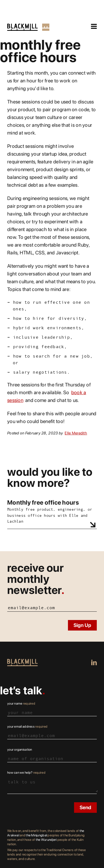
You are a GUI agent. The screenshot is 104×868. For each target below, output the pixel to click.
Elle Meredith (76, 433)
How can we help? (26, 773)
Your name (21, 703)
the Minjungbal (36, 835)
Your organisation (20, 750)
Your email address (27, 727)
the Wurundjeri (46, 840)
